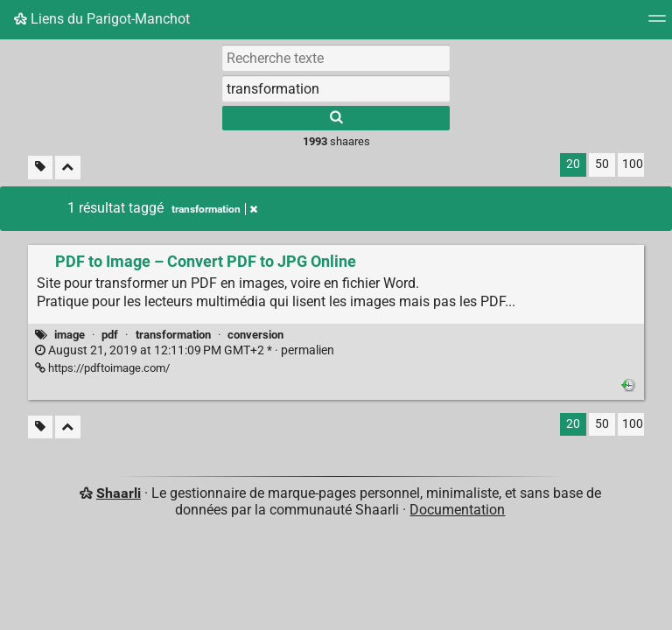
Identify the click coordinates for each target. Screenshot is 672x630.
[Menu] (657, 24)
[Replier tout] (68, 168)
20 (573, 164)
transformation (173, 335)
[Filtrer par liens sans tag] (40, 168)
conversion (255, 335)
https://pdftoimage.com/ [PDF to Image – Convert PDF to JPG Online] (102, 368)
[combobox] (336, 88)
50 (602, 164)
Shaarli (119, 493)
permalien (185, 350)
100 (633, 164)
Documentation (457, 510)
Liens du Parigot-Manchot (102, 19)
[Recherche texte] (336, 58)
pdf (110, 335)
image (70, 335)
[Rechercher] (336, 118)
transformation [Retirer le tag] (214, 209)
